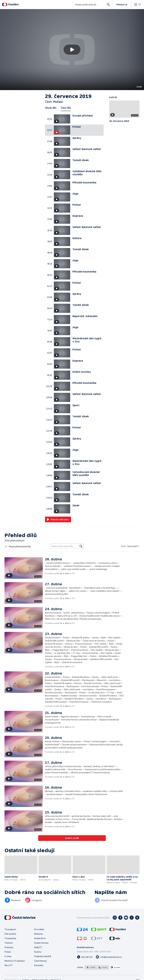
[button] (72, 50)
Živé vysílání (10, 934)
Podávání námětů (43, 956)
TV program (10, 929)
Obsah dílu (51, 108)
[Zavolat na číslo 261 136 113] (85, 957)
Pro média (39, 929)
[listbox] (103, 967)
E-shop (8, 956)
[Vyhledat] (81, 546)
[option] (91, 967)
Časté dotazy (40, 961)
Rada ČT (38, 947)
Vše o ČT (9, 965)
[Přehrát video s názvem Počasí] (72, 50)
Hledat (108, 6)
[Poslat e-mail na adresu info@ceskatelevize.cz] (109, 957)
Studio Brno (40, 938)
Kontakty (39, 965)
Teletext (9, 943)
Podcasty (9, 947)
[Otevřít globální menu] (138, 4)
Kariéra (38, 952)
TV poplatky (10, 938)
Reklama (38, 934)
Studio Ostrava (41, 943)
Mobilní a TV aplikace (15, 961)
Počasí (8, 952)
